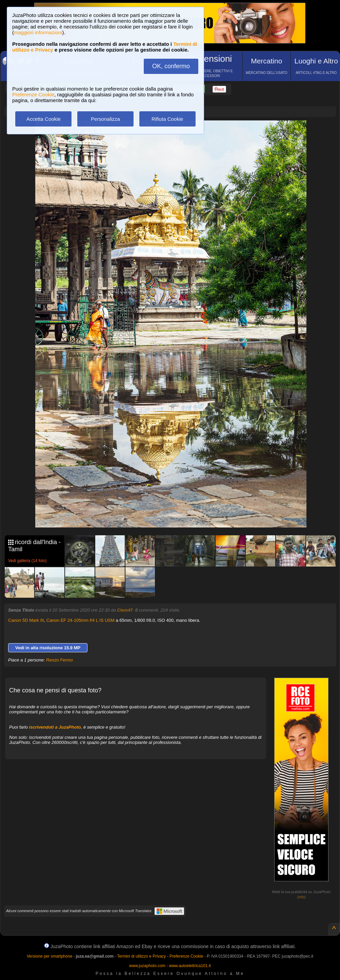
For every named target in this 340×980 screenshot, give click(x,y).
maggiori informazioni (38, 32)
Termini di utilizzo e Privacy (141, 956)
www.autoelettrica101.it (190, 966)
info (301, 897)
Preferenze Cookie (33, 94)
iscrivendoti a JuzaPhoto (55, 727)
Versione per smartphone (49, 956)
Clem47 (125, 610)
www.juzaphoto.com (147, 966)
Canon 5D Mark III (26, 620)
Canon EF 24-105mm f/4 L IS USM (81, 620)
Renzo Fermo (59, 660)
